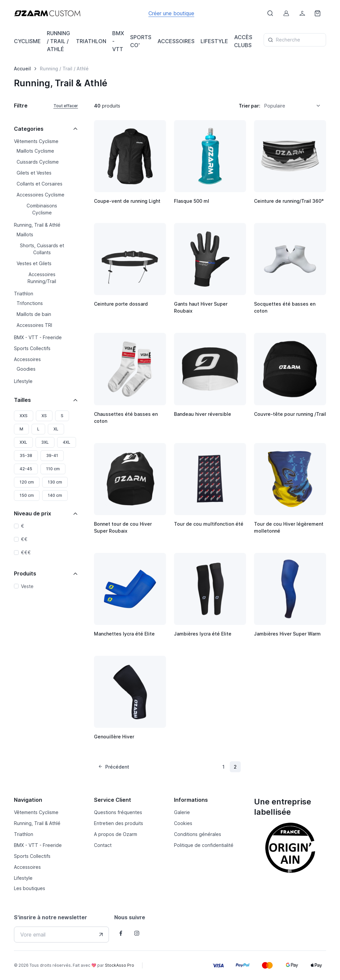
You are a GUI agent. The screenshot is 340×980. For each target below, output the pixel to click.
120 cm (27, 482)
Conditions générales (198, 834)
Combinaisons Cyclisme (42, 209)
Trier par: (250, 106)
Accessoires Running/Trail (42, 278)
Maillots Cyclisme (35, 151)
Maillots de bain (34, 314)
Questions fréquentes (118, 812)
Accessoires (27, 359)
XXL (23, 442)
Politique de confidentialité (204, 845)
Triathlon (24, 294)
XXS (24, 416)
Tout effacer (66, 106)
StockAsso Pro (120, 965)
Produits (25, 573)
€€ (24, 539)
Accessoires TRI (34, 325)
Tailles (22, 400)
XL (56, 429)
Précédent (114, 767)
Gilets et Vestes (34, 173)
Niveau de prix (33, 513)
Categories (29, 129)
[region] (46, 262)
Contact (103, 845)
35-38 (26, 455)
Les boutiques (30, 888)
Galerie (182, 812)
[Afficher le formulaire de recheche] (270, 13)
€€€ (26, 552)
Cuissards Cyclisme (38, 162)
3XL (45, 442)
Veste (27, 586)
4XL (67, 442)
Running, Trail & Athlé (37, 225)
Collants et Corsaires (40, 184)
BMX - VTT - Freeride (38, 337)
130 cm (55, 482)
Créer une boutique (171, 13)
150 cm (27, 495)
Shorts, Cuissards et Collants (42, 249)
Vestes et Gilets (34, 263)
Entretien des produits (119, 823)
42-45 (26, 469)
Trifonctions (30, 303)
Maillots (25, 234)
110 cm (53, 469)
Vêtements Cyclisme (36, 141)
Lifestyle (23, 381)
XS (44, 416)
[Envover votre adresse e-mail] (101, 935)
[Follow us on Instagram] (137, 933)
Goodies (26, 369)
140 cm (55, 495)
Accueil (22, 69)
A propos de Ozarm (116, 834)
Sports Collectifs (32, 348)
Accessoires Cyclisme (41, 195)
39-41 (52, 455)
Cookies (183, 823)
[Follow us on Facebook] (121, 933)
